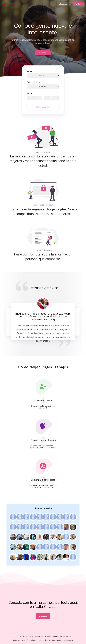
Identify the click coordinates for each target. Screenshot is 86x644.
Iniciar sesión (64, 4)
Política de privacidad (47, 640)
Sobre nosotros (19, 640)
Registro (79, 4)
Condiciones (32, 640)
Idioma (70, 640)
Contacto (61, 640)
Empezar (43, 53)
